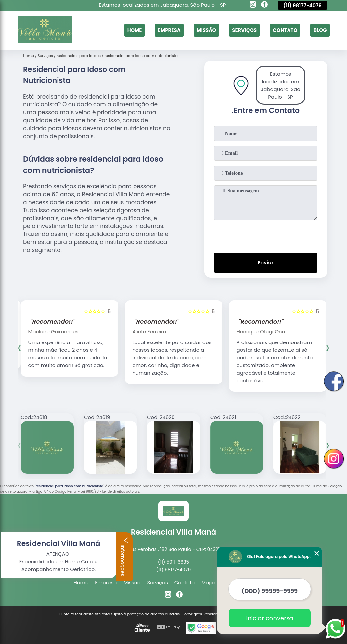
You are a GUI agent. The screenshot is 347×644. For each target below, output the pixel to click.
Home (135, 30)
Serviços (244, 30)
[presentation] (266, 235)
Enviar (266, 263)
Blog (320, 30)
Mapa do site (217, 582)
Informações (124, 557)
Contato (285, 30)
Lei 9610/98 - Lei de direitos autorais (110, 491)
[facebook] (264, 5)
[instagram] (253, 5)
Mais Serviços (257, 582)
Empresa (169, 30)
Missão (207, 30)
